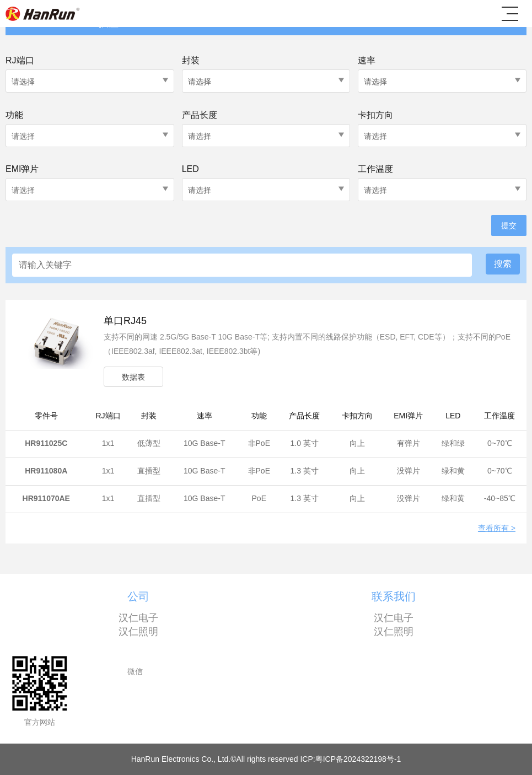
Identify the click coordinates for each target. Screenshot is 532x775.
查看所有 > (497, 528)
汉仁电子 (138, 618)
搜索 (503, 264)
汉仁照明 (138, 632)
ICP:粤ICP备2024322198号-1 (350, 759)
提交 (509, 225)
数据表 (133, 377)
